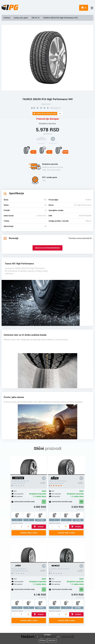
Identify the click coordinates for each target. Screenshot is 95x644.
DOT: (15, 491)
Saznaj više (52, 640)
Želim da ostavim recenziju (48, 248)
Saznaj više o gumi (29, 533)
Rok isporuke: (18, 496)
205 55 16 (35, 18)
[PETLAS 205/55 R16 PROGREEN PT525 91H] (29, 553)
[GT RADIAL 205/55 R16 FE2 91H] (66, 553)
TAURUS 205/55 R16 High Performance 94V (60, 18)
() (84, 8)
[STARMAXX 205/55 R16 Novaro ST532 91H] (29, 465)
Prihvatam (43, 640)
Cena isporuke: (19, 494)
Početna (7, 18)
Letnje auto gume (21, 18)
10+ (81, 502)
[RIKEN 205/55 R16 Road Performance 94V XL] (66, 465)
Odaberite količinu (17, 523)
